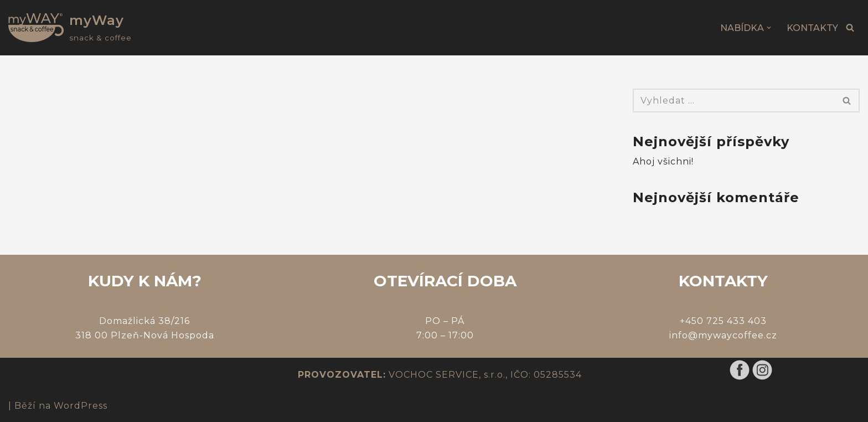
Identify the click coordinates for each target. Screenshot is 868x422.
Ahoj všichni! (663, 161)
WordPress (81, 406)
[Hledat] (850, 27)
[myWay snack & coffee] (70, 28)
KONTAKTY (812, 28)
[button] (769, 28)
